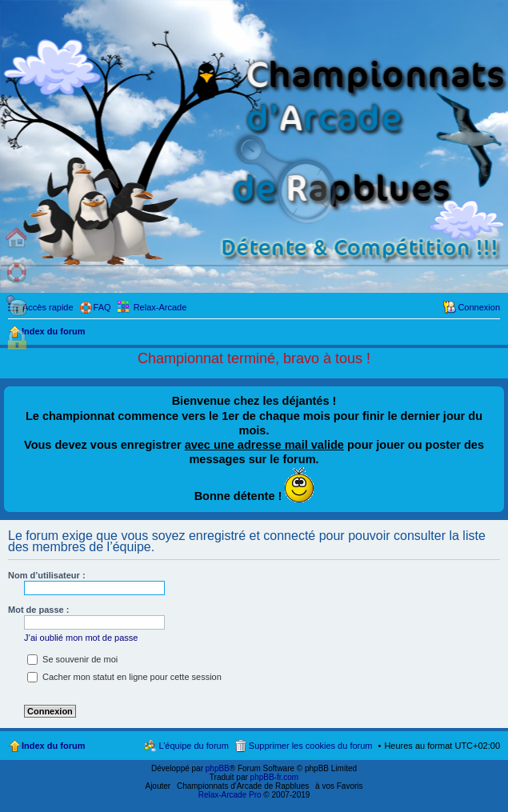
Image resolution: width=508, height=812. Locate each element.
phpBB (218, 768)
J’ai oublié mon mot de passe (81, 638)
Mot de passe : (38, 610)
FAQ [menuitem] (102, 307)
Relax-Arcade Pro (230, 795)
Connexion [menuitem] (479, 307)
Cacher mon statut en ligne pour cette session (124, 677)
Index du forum (53, 746)
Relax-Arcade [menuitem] (160, 307)
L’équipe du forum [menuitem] (193, 746)
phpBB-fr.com (275, 777)
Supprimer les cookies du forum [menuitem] (311, 746)
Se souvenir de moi (72, 659)
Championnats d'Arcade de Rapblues (243, 786)
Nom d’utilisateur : (47, 575)
